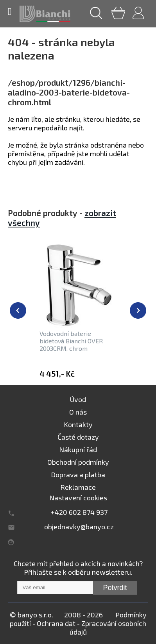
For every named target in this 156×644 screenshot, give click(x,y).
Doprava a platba (78, 474)
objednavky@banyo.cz (79, 527)
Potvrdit (115, 588)
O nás (78, 412)
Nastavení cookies (78, 498)
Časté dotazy (78, 437)
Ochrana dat (56, 623)
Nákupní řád (78, 449)
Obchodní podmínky (78, 462)
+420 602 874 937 (79, 512)
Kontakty (78, 424)
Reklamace (78, 487)
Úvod (78, 399)
